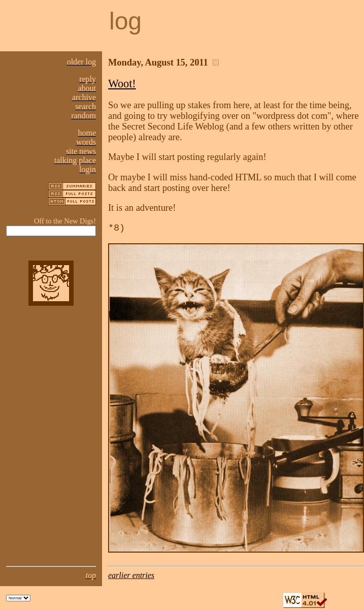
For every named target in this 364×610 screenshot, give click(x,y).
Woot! (122, 84)
